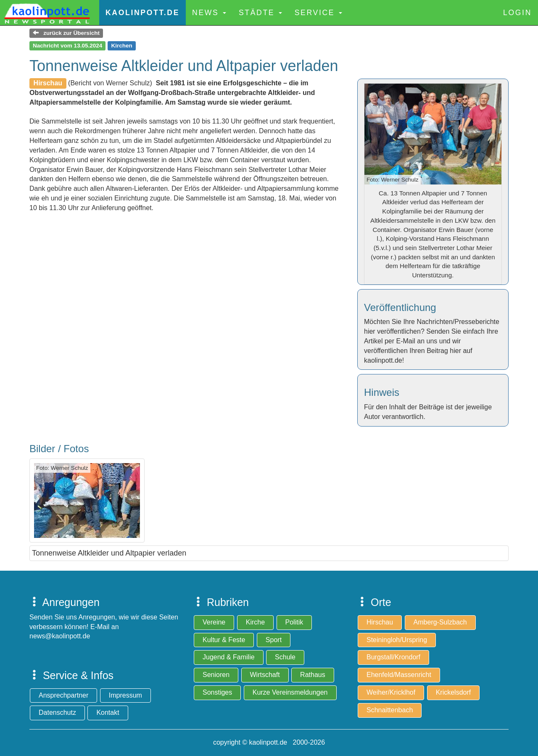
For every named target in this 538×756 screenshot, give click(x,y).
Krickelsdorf (454, 692)
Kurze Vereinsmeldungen (290, 692)
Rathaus (313, 675)
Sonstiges (217, 692)
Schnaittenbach (390, 710)
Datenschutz (57, 713)
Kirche (255, 622)
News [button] (209, 13)
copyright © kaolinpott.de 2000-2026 (269, 742)
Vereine (214, 622)
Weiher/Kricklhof (391, 692)
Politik (294, 622)
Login (517, 13)
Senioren (216, 675)
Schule (285, 657)
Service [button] (318, 13)
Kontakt (108, 713)
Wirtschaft (265, 675)
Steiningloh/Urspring (397, 640)
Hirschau (380, 622)
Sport (274, 640)
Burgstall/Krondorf (393, 657)
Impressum (125, 695)
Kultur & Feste (224, 640)
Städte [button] (260, 13)
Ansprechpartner (63, 695)
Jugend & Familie (229, 657)
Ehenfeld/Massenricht (399, 675)
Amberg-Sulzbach (440, 622)
